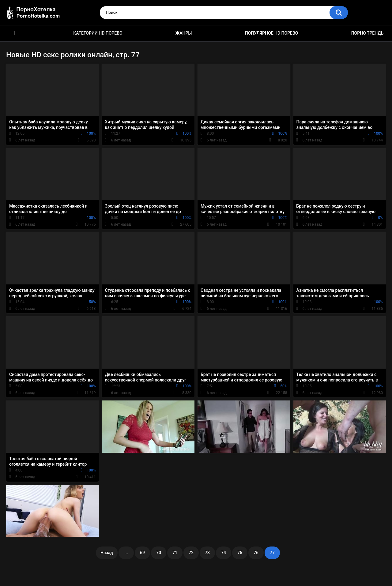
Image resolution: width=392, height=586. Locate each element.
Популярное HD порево (272, 33)
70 (159, 553)
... (126, 553)
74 (224, 553)
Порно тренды (368, 33)
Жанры (184, 33)
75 (240, 553)
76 (256, 553)
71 (175, 553)
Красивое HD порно (14, 33)
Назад (107, 553)
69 (142, 553)
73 (207, 553)
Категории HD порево (98, 33)
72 (191, 553)
